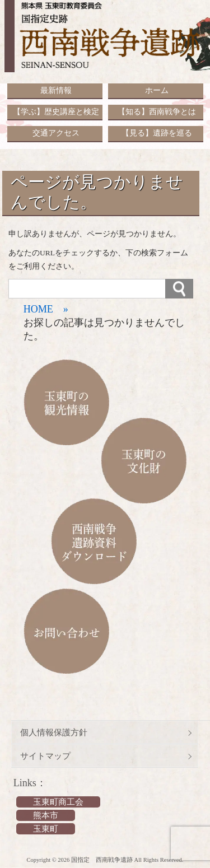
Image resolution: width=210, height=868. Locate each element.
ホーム (157, 90)
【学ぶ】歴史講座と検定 (56, 112)
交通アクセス (56, 133)
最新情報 (56, 90)
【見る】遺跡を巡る (157, 133)
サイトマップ (45, 756)
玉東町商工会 (58, 802)
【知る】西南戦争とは (157, 112)
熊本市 (46, 815)
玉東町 (46, 829)
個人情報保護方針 (54, 732)
